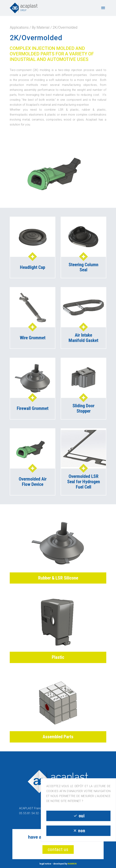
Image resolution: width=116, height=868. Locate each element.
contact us (58, 849)
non (78, 831)
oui (78, 816)
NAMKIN (72, 864)
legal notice (45, 864)
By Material (41, 27)
